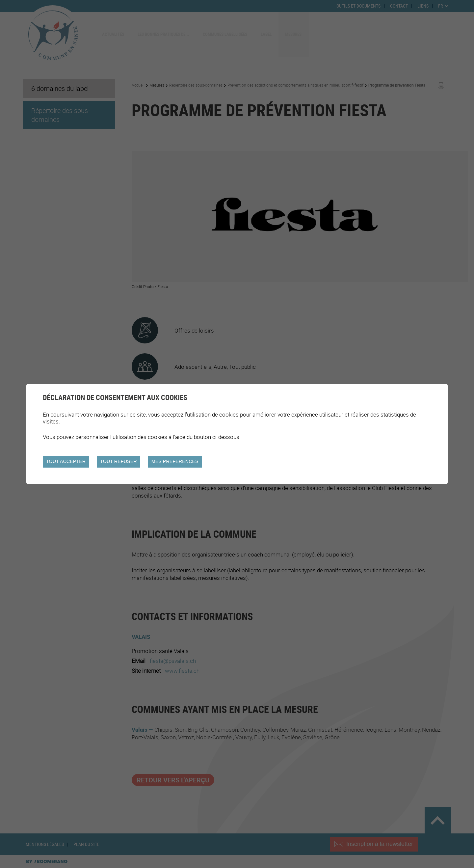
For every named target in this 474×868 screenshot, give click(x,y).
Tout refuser (118, 461)
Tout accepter (66, 461)
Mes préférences (175, 461)
